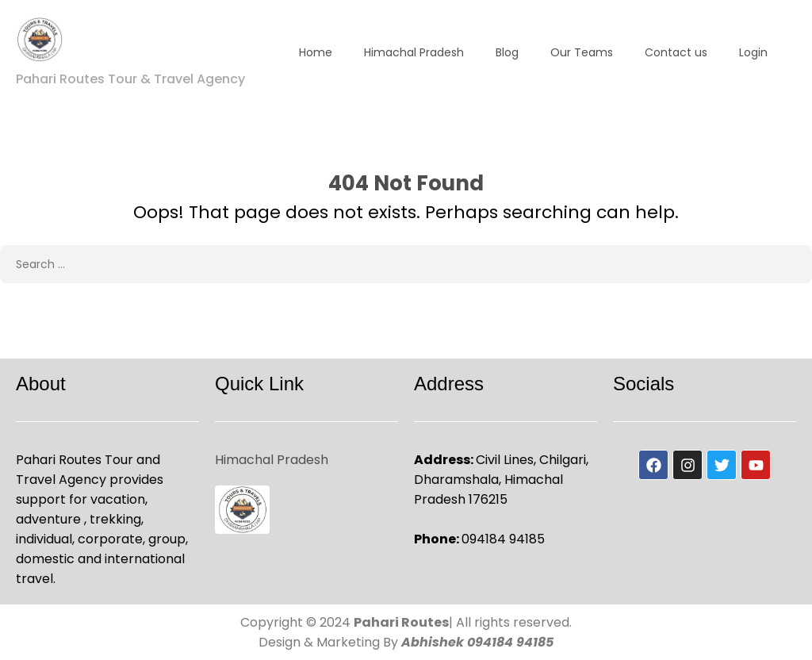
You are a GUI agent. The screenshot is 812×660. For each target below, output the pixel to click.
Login (753, 52)
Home (316, 52)
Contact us (676, 52)
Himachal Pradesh (414, 52)
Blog (507, 52)
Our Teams (582, 52)
